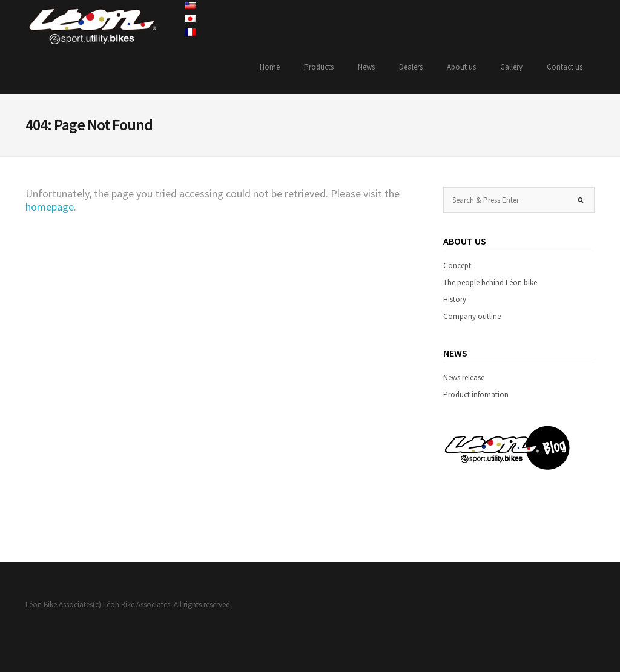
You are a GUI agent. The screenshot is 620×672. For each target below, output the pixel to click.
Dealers (411, 67)
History (455, 299)
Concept (457, 265)
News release (464, 377)
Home (270, 67)
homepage (50, 207)
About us (461, 67)
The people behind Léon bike (490, 282)
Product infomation (476, 394)
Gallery (511, 67)
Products (319, 67)
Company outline (472, 316)
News (366, 67)
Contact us (565, 67)
